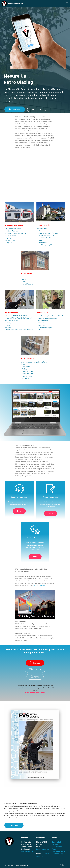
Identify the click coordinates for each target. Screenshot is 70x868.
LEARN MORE (14, 825)
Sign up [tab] (35, 676)
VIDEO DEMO (37, 109)
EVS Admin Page (58, 854)
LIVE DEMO (34, 825)
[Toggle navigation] (67, 3)
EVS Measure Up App (16, 4)
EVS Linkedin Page (58, 851)
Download (15, 109)
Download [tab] (35, 663)
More (19, 511)
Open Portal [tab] (35, 670)
